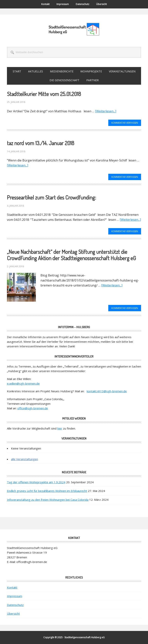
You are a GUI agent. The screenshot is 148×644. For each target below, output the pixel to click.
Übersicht (13, 613)
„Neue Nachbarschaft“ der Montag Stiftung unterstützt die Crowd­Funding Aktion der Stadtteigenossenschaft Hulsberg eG (71, 255)
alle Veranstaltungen (24, 459)
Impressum (15, 596)
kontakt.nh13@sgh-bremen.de (107, 391)
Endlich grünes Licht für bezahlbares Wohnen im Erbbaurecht (47, 491)
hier (60, 428)
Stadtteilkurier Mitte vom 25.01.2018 (44, 94)
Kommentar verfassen (125, 123)
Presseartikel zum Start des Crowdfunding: (51, 197)
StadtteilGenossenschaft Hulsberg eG (74, 29)
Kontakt (12, 587)
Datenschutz (15, 605)
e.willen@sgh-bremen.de (23, 383)
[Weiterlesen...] (106, 111)
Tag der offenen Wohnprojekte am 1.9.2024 (36, 482)
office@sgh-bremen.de (33, 408)
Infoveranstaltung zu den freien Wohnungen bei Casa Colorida (48, 500)
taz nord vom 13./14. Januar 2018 (41, 143)
